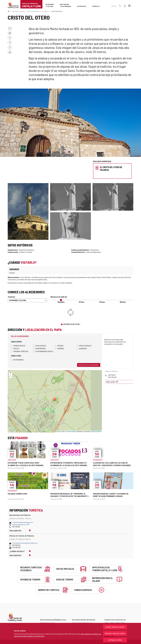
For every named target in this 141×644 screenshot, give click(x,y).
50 (102, 302)
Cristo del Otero (57, 11)
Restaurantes (17, 360)
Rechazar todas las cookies (115, 633)
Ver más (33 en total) (72, 324)
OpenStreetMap (71, 431)
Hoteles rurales (84, 346)
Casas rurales (40, 346)
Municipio (61, 302)
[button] (130, 6)
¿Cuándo (17, 551)
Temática (11, 297)
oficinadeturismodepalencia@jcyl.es (25, 543)
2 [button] (72, 152)
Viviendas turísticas (20, 351)
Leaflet (58, 431)
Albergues (82, 348)
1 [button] (69, 152)
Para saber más (15, 531)
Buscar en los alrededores (89, 365)
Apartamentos (39, 348)
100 (123, 302)
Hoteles (15, 348)
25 (82, 302)
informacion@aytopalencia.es (23, 522)
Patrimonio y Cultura (18, 11)
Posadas (59, 346)
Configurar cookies (115, 640)
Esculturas (45, 11)
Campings (59, 348)
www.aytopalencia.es (21, 524)
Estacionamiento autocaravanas (44, 351)
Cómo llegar (111, 382)
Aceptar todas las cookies (115, 627)
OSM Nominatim (96, 431)
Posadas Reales (18, 346)
